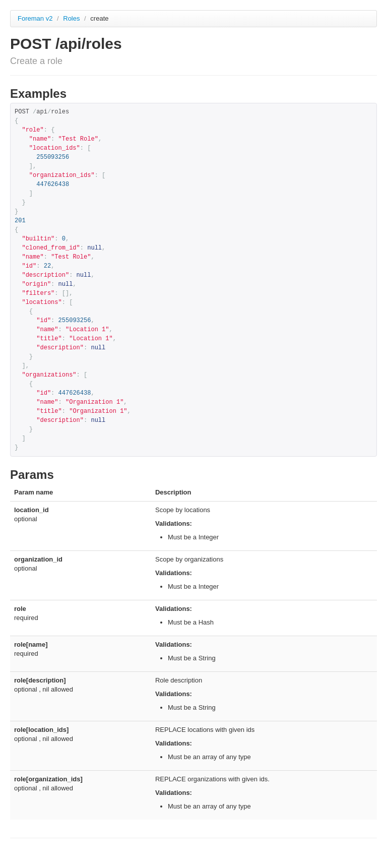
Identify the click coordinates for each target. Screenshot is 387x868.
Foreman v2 (35, 18)
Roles (72, 18)
